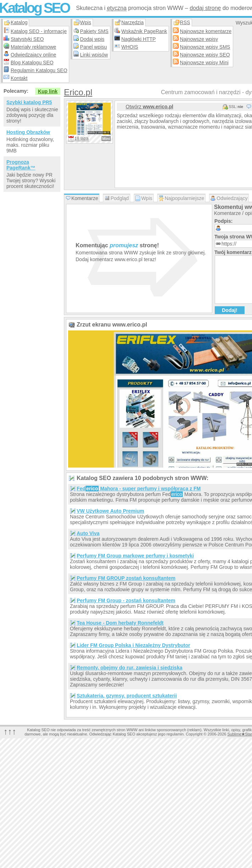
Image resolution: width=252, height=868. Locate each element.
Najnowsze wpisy (199, 39)
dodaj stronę (205, 8)
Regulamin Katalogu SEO (39, 70)
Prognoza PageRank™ (21, 165)
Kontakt (19, 78)
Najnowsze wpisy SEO (205, 55)
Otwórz (149, 107)
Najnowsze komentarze (206, 31)
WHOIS (130, 47)
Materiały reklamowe (33, 47)
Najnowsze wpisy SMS (205, 47)
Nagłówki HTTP (139, 39)
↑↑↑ (10, 731)
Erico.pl (78, 92)
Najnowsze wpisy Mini (204, 63)
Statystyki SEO (27, 39)
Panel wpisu (94, 47)
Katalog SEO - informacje (39, 31)
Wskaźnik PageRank (144, 31)
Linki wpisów (94, 55)
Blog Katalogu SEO (32, 63)
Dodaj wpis (92, 39)
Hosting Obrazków (28, 132)
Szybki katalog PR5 (29, 102)
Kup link (48, 91)
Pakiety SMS (94, 31)
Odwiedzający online (33, 55)
